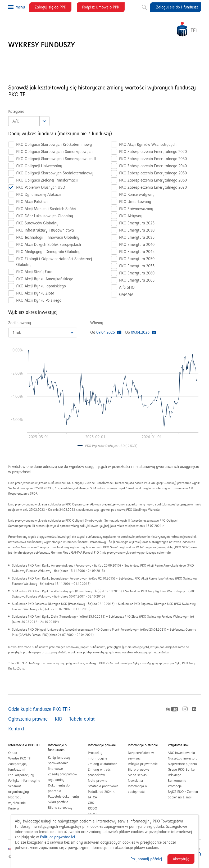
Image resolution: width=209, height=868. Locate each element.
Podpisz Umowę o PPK (103, 8)
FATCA (92, 797)
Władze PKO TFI (20, 758)
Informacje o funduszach (57, 748)
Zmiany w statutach (105, 764)
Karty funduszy (59, 758)
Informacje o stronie (143, 745)
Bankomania (183, 781)
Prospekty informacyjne (97, 756)
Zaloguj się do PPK (53, 8)
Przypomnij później (146, 859)
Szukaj (144, 6)
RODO (92, 808)
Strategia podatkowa (103, 786)
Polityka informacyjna (24, 781)
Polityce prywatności (58, 837)
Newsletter (136, 781)
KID (58, 719)
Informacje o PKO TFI (24, 745)
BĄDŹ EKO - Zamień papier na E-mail (183, 795)
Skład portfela (64, 802)
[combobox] (29, 121)
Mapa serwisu (138, 775)
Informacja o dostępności (137, 789)
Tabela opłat (82, 719)
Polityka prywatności (143, 764)
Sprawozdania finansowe (58, 766)
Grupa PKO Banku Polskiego (181, 773)
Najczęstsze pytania (182, 764)
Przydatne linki (178, 745)
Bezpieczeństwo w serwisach (141, 756)
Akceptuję (181, 859)
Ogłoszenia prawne (28, 719)
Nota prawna (98, 781)
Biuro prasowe (138, 770)
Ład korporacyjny (21, 775)
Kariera (13, 808)
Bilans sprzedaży (60, 808)
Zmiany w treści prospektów (102, 773)
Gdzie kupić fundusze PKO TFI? (39, 709)
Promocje (175, 786)
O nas (13, 753)
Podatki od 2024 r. (105, 792)
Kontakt (16, 729)
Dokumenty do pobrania (59, 788)
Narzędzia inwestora (183, 758)
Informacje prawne (102, 745)
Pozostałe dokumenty (63, 797)
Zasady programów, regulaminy (63, 777)
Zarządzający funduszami (18, 767)
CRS (91, 803)
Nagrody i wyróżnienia (17, 800)
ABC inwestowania (181, 753)
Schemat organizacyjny (19, 789)
